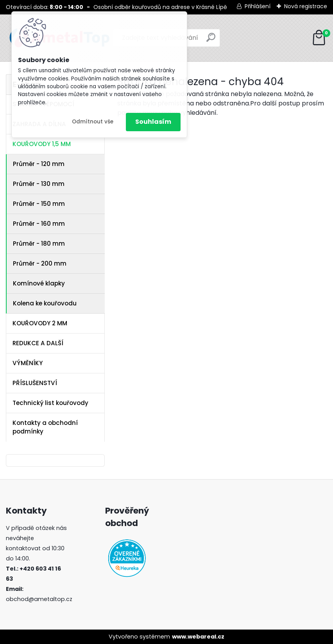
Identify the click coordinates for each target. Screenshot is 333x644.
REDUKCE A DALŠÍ (38, 343)
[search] (211, 40)
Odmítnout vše (93, 122)
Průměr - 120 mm (39, 164)
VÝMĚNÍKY (28, 363)
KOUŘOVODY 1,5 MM (42, 144)
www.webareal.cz (198, 637)
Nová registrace (306, 6)
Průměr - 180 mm (39, 244)
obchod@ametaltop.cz (39, 599)
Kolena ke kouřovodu (45, 303)
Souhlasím (153, 122)
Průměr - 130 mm (39, 184)
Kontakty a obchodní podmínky (45, 427)
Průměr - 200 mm (40, 263)
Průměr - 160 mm (39, 224)
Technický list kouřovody (50, 403)
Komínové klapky (39, 283)
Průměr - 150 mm (39, 204)
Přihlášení (258, 6)
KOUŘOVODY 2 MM (40, 323)
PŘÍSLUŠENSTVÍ (35, 383)
